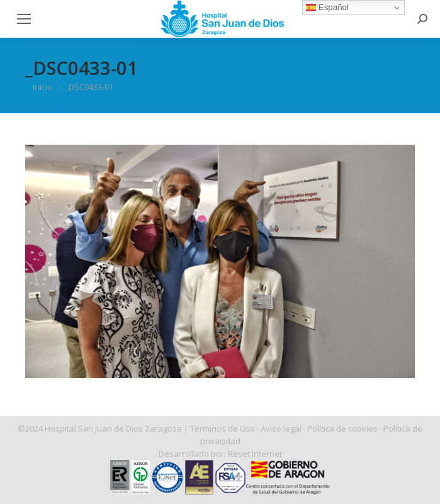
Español (327, 8)
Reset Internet (255, 454)
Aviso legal (281, 428)
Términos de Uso (223, 428)
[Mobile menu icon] (24, 19)
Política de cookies (342, 428)
